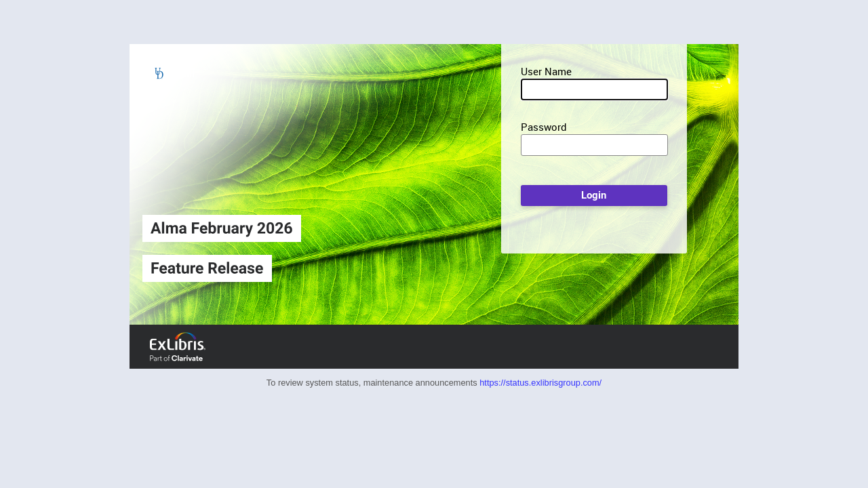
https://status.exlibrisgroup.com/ (540, 383)
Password (544, 127)
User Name (546, 71)
